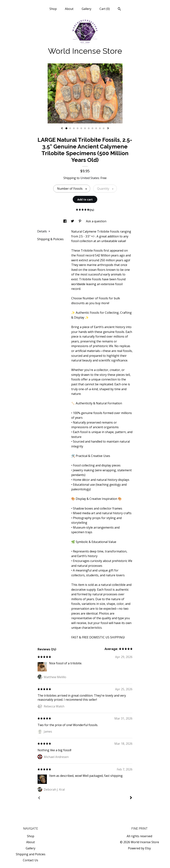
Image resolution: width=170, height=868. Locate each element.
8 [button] (92, 128)
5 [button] (81, 128)
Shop (53, 9)
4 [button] (78, 128)
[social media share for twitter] (73, 221)
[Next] (131, 798)
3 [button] (74, 128)
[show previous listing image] (62, 129)
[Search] (119, 9)
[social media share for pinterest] (80, 221)
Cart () (105, 9)
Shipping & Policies (50, 239)
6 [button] (85, 128)
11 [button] (104, 128)
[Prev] (39, 798)
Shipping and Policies (31, 854)
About (69, 9)
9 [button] (96, 128)
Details (44, 231)
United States (90, 178)
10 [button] (100, 128)
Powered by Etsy (139, 848)
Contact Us (31, 860)
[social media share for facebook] (65, 221)
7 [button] (89, 128)
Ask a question (96, 221)
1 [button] (66, 128)
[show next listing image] (108, 129)
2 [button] (70, 128)
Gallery (86, 9)
